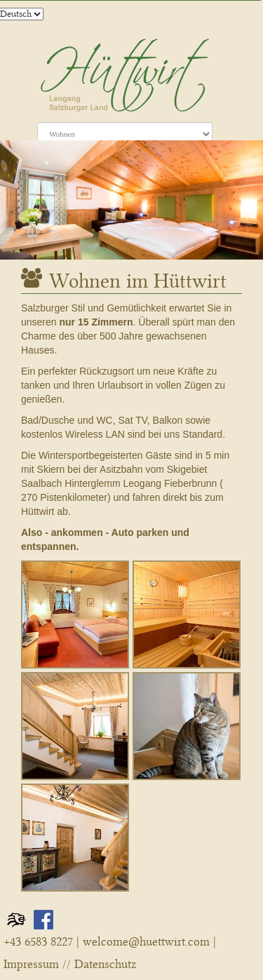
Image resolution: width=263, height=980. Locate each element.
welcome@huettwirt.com (146, 942)
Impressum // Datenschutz (70, 965)
